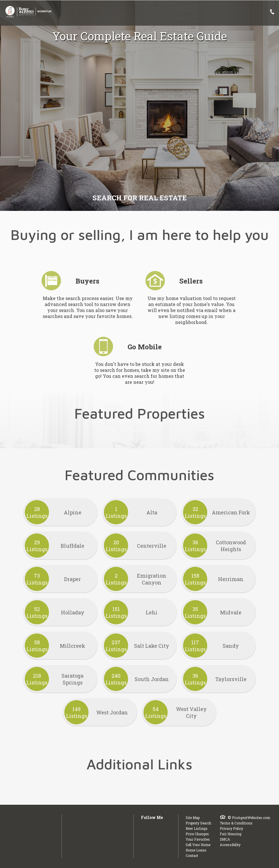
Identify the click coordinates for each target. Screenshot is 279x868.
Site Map (193, 818)
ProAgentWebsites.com (251, 818)
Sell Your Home (198, 845)
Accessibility (230, 845)
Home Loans (196, 850)
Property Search (198, 823)
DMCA (225, 839)
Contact (192, 855)
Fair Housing (231, 834)
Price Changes (197, 834)
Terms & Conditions (236, 823)
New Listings (197, 828)
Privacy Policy (231, 828)
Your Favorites (198, 839)
